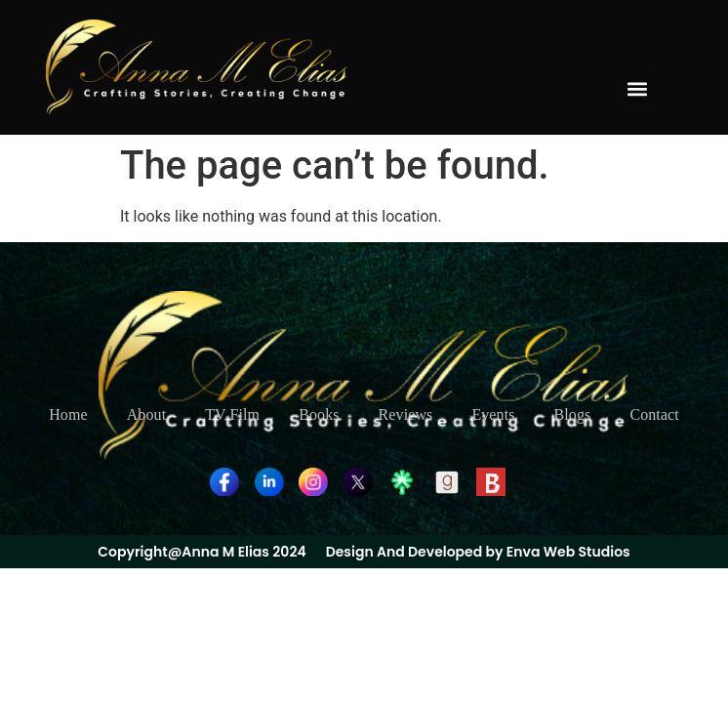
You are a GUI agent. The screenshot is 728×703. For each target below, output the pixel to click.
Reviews (406, 414)
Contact (654, 414)
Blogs (573, 414)
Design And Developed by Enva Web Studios (478, 552)
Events (493, 414)
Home (68, 414)
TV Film (232, 414)
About (147, 414)
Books (319, 414)
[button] (638, 89)
